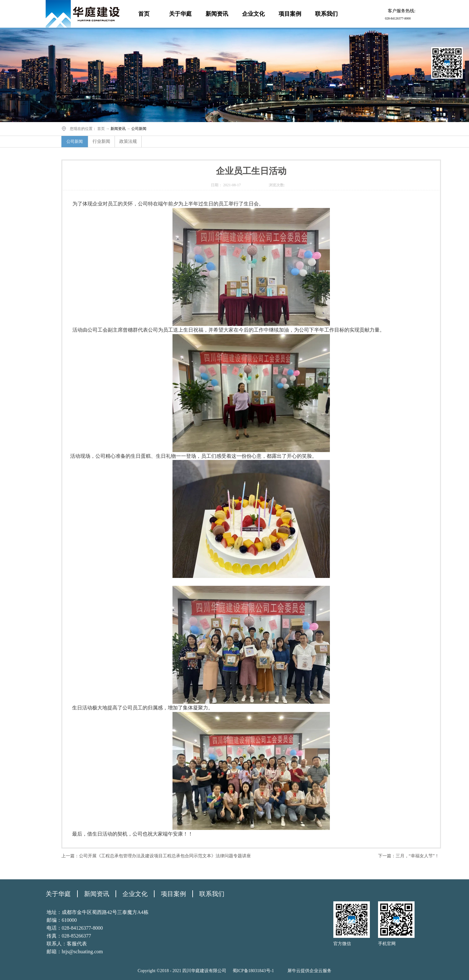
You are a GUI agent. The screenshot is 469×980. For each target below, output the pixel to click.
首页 (144, 14)
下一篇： (409, 856)
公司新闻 (139, 129)
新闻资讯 (118, 129)
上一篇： (156, 856)
